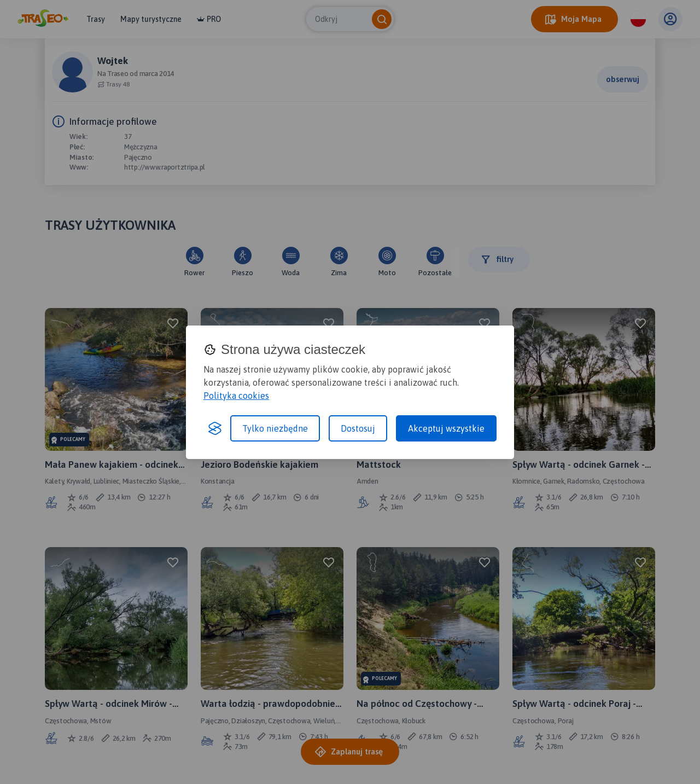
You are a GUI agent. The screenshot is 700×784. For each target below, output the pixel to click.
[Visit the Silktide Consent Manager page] (215, 428)
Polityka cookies (236, 396)
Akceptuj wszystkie (446, 428)
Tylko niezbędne (275, 428)
